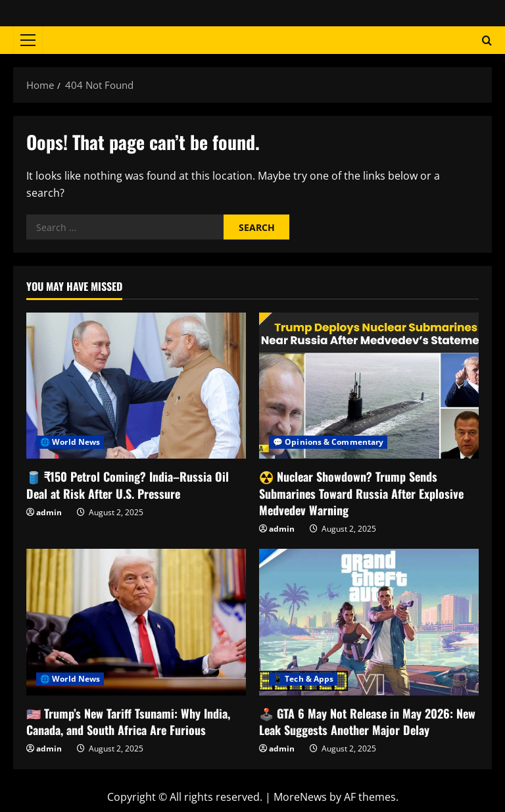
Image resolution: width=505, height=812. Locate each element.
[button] (28, 40)
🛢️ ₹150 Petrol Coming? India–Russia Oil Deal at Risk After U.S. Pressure (128, 485)
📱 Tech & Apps (303, 679)
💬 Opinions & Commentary (328, 442)
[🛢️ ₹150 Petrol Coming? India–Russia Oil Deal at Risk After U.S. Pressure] (136, 386)
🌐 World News (70, 442)
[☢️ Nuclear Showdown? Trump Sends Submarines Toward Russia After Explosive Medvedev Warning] (369, 386)
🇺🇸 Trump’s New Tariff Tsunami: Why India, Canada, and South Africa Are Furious (128, 722)
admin (49, 512)
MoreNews (300, 797)
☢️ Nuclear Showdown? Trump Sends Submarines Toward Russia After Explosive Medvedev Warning (361, 493)
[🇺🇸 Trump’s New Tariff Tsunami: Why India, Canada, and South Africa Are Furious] (136, 622)
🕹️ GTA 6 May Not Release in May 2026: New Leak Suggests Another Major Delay (367, 722)
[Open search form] (487, 40)
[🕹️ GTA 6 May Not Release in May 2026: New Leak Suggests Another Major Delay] (369, 622)
